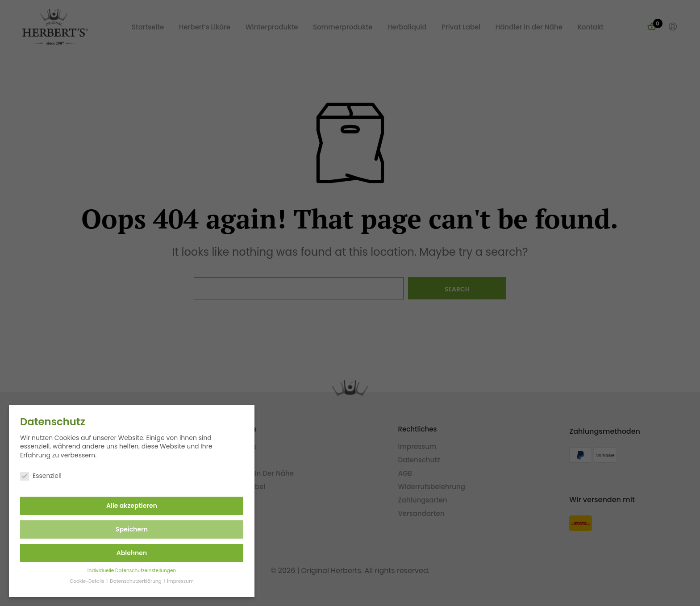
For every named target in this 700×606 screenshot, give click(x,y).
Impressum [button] (174, 581)
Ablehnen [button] (125, 553)
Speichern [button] (126, 529)
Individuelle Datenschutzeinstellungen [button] (125, 571)
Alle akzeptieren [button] (126, 506)
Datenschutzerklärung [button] (130, 581)
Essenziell (35, 476)
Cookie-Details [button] (82, 581)
